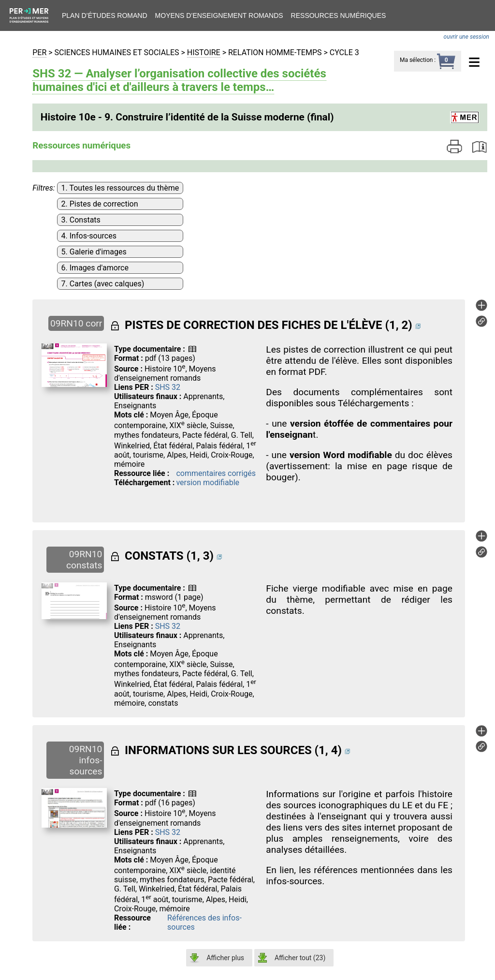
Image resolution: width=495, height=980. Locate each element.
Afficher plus (225, 958)
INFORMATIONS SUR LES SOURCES (218, 750)
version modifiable (208, 483)
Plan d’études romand (105, 15)
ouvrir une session (466, 37)
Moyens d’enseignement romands (219, 15)
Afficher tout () (300, 958)
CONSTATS (154, 556)
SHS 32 (168, 387)
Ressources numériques (339, 15)
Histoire (204, 52)
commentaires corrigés (216, 473)
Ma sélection (416, 60)
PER (39, 52)
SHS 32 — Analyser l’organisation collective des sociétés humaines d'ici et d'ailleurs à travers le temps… (179, 80)
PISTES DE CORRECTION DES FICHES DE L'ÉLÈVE (254, 325)
